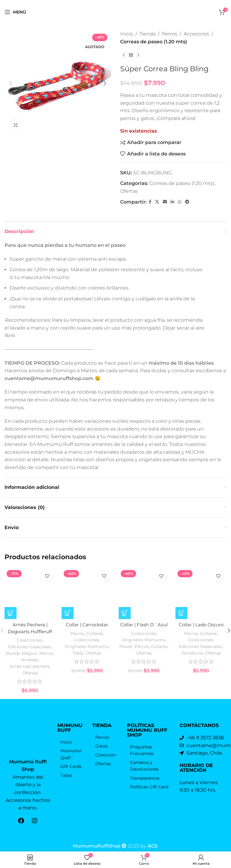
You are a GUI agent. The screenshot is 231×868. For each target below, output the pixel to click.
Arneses (30, 666)
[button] (11, 83)
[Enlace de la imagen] (28, 738)
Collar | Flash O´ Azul (144, 632)
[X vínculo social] (157, 202)
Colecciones (29, 647)
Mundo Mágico (21, 660)
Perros (170, 34)
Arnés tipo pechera (29, 673)
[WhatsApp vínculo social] (180, 202)
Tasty (78, 660)
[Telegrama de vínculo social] (187, 202)
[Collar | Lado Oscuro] (201, 597)
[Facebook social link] (150, 202)
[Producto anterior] (124, 55)
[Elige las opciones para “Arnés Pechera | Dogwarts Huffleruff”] (11, 620)
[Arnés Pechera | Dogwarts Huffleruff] (30, 597)
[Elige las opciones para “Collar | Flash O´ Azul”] (125, 620)
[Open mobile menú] (15, 12)
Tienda (147, 34)
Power (126, 653)
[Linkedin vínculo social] (172, 202)
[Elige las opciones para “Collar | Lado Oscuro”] (181, 620)
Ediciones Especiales (29, 653)
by (149, 841)
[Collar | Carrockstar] (87, 597)
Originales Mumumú (87, 653)
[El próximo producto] (138, 55)
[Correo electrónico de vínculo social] (165, 202)
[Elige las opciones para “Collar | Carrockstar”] (68, 620)
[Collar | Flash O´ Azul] (144, 597)
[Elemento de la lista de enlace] (72, 748)
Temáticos (192, 660)
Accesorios (196, 34)
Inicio (127, 34)
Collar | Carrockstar (87, 632)
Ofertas (129, 191)
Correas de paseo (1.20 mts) (154, 42)
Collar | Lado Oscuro (201, 632)
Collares (95, 641)
